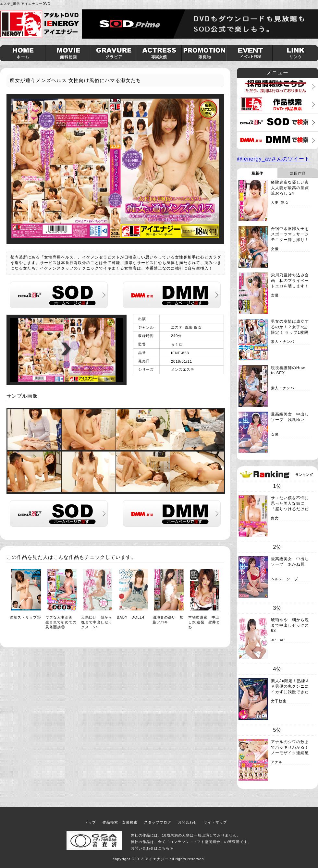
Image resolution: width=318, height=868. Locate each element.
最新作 (257, 173)
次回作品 (298, 173)
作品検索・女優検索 (120, 822)
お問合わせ (188, 822)
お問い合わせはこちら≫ (152, 848)
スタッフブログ (158, 822)
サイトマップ (215, 822)
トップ (90, 822)
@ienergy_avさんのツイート (273, 159)
